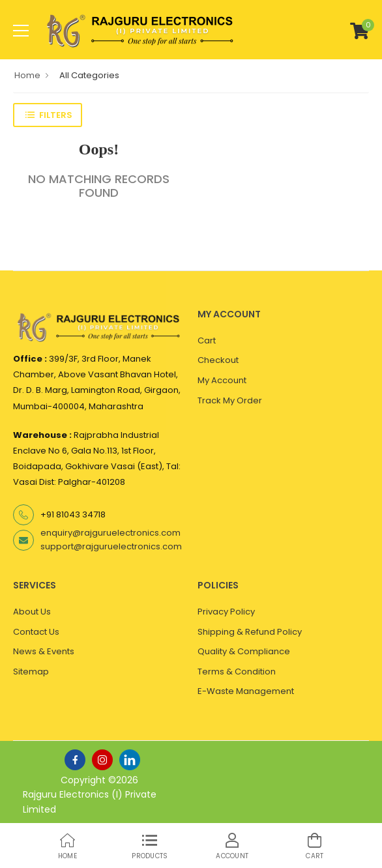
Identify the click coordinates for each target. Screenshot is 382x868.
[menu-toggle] (21, 31)
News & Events (44, 651)
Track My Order (230, 400)
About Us (32, 612)
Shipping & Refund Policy (250, 632)
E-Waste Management (246, 691)
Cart (207, 340)
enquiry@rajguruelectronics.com (110, 533)
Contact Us (36, 632)
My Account (222, 380)
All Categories (89, 75)
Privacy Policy (226, 612)
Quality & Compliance (244, 651)
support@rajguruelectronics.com (111, 546)
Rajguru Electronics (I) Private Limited (90, 802)
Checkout (218, 360)
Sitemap (31, 672)
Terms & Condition (237, 672)
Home (27, 75)
